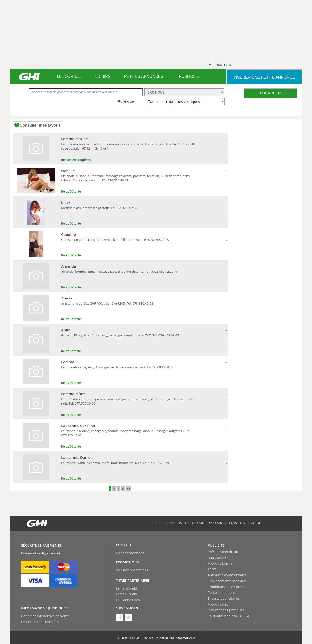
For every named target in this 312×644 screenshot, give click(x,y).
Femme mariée (74, 139)
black (66, 202)
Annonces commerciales (227, 575)
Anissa (67, 298)
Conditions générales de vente (45, 616)
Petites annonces (221, 593)
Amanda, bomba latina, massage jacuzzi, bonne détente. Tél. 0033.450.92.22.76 (120, 272)
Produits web (218, 604)
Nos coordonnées (130, 553)
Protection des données (40, 622)
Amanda (69, 266)
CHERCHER (270, 93)
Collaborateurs (223, 523)
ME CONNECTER (220, 65)
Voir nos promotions (132, 570)
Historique (195, 523)
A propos (174, 523)
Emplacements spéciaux (227, 581)
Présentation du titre (224, 552)
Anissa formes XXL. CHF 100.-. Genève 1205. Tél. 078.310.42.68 (107, 303)
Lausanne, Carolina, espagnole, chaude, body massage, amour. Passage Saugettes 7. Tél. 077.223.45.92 (126, 433)
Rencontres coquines (76, 160)
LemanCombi (126, 588)
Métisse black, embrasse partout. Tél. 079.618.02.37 (99, 208)
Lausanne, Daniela (77, 457)
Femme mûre (73, 394)
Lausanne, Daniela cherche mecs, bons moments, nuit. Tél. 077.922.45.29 (115, 463)
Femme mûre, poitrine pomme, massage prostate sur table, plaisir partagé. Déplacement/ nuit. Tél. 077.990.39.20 (127, 401)
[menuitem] (69, 77)
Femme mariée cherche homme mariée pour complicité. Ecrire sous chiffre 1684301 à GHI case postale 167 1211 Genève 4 (127, 146)
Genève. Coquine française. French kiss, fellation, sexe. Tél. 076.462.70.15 (115, 240)
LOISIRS (103, 77)
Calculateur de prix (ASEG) (228, 616)
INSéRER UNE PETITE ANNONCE (264, 77)
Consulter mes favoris (40, 125)
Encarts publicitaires (224, 598)
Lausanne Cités (128, 600)
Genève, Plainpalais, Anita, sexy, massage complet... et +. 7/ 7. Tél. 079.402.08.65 (120, 335)
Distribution (251, 523)
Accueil (157, 523)
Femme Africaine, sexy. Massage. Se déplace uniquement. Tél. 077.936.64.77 (117, 367)
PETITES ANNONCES (144, 77)
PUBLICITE (189, 77)
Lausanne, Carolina (78, 426)
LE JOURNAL (69, 77)
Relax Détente (71, 192)
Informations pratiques (226, 610)
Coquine (68, 234)
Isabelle (68, 171)
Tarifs (212, 569)
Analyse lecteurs (221, 558)
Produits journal (220, 563)
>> (129, 489)
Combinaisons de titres (226, 587)
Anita (66, 330)
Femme (68, 362)
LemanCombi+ (127, 594)
